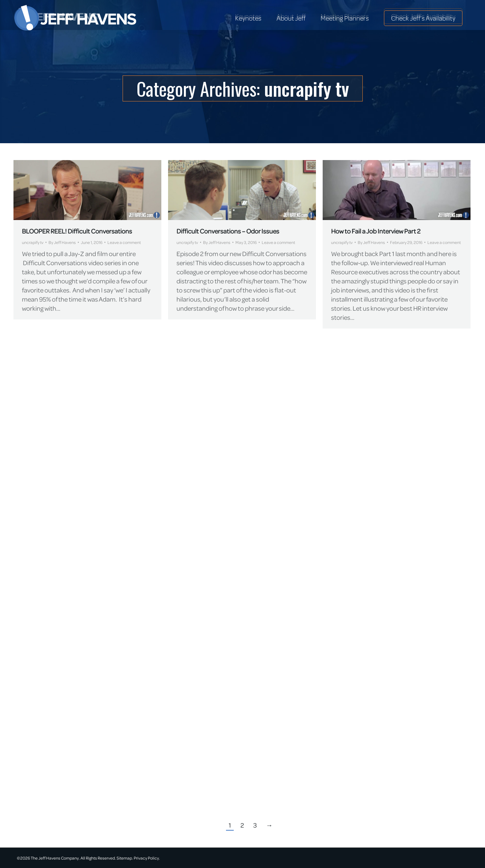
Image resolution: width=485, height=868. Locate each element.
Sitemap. (125, 858)
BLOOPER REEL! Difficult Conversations (77, 231)
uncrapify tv (33, 242)
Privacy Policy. (147, 858)
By (62, 242)
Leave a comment (124, 242)
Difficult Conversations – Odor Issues (228, 231)
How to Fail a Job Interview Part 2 (376, 231)
